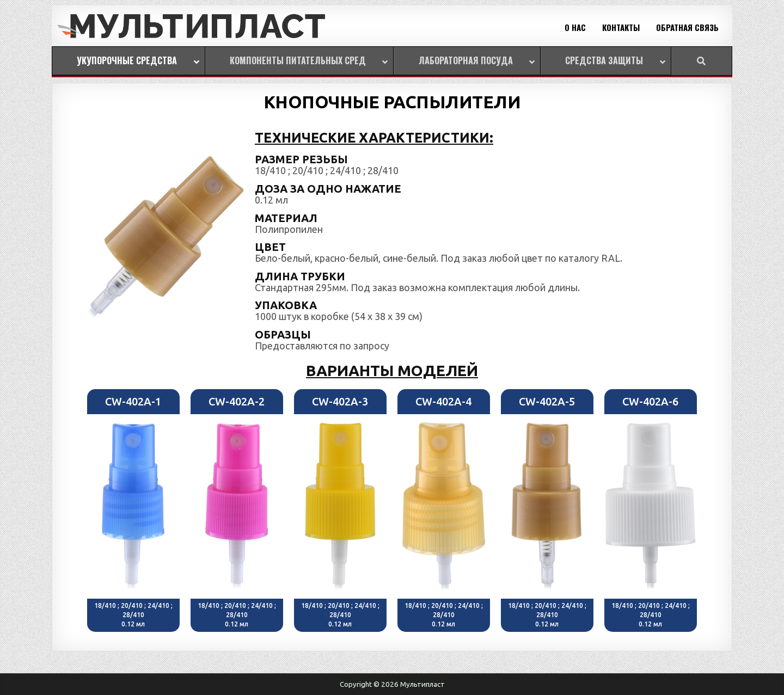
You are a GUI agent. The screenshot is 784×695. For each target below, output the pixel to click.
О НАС (575, 27)
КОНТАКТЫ (621, 27)
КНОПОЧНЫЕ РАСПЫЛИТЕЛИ (392, 102)
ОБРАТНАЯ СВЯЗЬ (687, 27)
